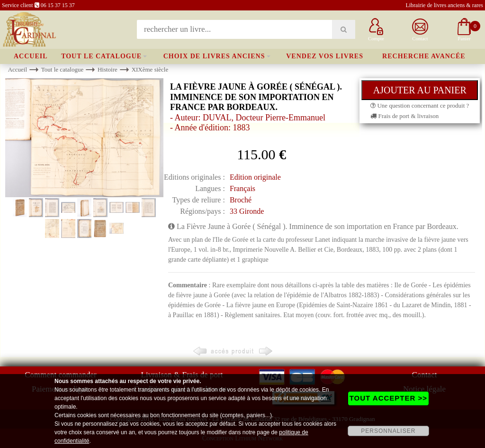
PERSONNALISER (388, 431)
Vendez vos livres (325, 56)
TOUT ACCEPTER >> (388, 398)
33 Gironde (247, 211)
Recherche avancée (424, 56)
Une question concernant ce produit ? (420, 105)
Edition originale (255, 177)
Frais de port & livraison (404, 116)
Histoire (108, 69)
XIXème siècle (150, 69)
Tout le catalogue (101, 56)
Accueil (31, 56)
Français (242, 188)
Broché (241, 200)
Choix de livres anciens (214, 56)
